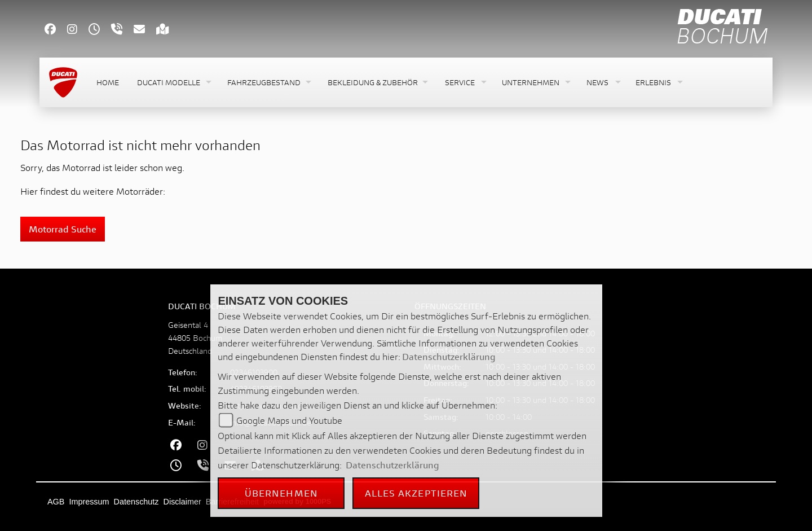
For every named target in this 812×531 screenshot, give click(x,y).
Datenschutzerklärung (449, 356)
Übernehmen (281, 493)
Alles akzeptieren (416, 493)
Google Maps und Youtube (289, 420)
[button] (173, 83)
